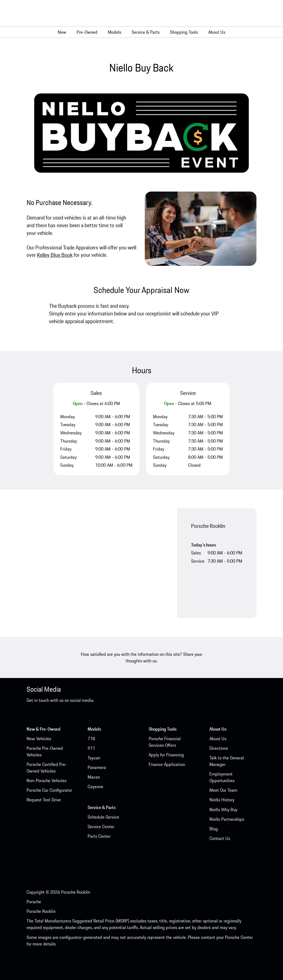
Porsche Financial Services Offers (165, 742)
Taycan (94, 758)
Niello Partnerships (227, 819)
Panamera (97, 767)
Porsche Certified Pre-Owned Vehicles (47, 768)
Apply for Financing (166, 755)
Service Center (101, 827)
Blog (214, 829)
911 (91, 748)
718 (91, 739)
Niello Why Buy (223, 810)
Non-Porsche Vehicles (47, 780)
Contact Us (220, 838)
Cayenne (95, 787)
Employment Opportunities (222, 777)
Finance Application (167, 764)
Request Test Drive (44, 800)
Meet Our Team (223, 790)
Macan (94, 777)
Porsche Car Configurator (49, 790)
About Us (218, 739)
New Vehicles (39, 739)
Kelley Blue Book (55, 255)
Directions (219, 748)
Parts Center (99, 836)
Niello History (222, 800)
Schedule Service (103, 817)
